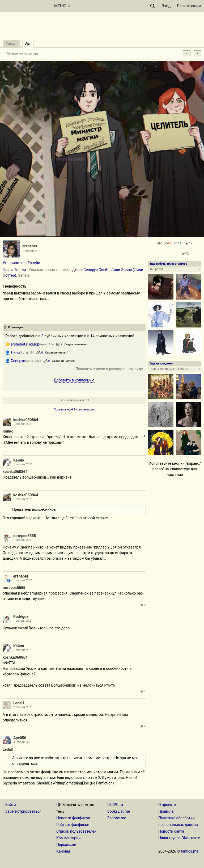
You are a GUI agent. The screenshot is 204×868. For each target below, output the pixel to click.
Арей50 (20, 738)
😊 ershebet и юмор (22, 344)
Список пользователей (76, 831)
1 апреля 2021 (23, 424)
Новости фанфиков (73, 818)
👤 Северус (15, 361)
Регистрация (189, 6)
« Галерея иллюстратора (22, 54)
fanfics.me (190, 851)
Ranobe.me (117, 818)
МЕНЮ (62, 6)
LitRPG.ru (115, 805)
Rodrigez (21, 617)
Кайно (8, 431)
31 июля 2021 (23, 742)
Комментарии (68, 838)
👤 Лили (13, 352)
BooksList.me (119, 811)
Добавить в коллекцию (74, 380)
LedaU (19, 703)
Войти (11, 805)
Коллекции (16, 327)
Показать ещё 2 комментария (74, 410)
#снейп (34, 263)
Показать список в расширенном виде (109, 369)
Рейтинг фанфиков (73, 825)
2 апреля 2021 (23, 707)
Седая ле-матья (76, 344)
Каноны (63, 851)
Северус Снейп (96, 270)
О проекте (167, 805)
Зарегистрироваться (23, 811)
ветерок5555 (25, 536)
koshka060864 (26, 420)
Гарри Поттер (14, 270)
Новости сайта (171, 831)
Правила (166, 811)
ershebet (30, 246)
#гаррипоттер (15, 263)
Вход (166, 6)
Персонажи (66, 845)
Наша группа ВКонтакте (179, 838)
